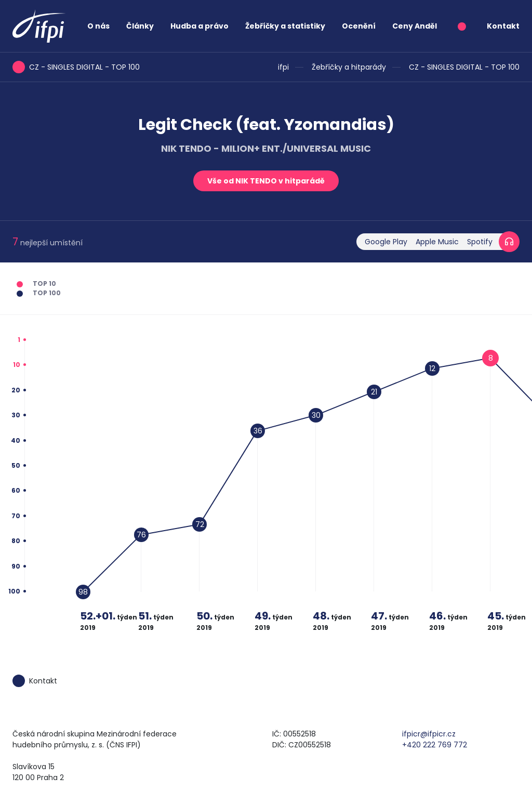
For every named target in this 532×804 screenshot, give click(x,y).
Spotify (480, 242)
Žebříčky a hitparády (349, 67)
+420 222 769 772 (435, 745)
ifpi (283, 67)
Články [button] (140, 26)
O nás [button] (98, 26)
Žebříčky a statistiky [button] (285, 26)
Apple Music (437, 242)
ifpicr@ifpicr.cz (429, 734)
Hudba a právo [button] (199, 26)
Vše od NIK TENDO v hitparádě (266, 181)
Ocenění (359, 26)
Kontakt (503, 26)
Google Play (386, 242)
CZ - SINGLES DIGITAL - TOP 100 (464, 67)
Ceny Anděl (415, 26)
